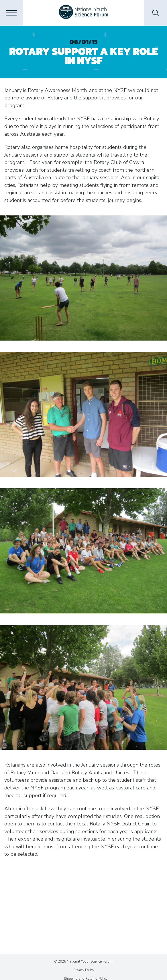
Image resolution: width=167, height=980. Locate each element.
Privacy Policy (84, 970)
